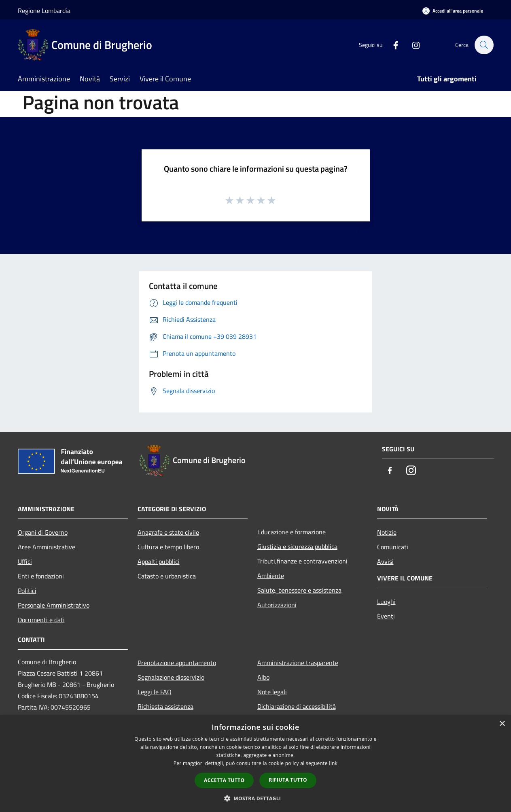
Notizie (387, 532)
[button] (256, 798)
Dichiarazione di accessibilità (297, 706)
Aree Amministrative (47, 547)
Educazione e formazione (292, 532)
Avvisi (385, 561)
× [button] (502, 724)
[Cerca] (484, 45)
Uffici (25, 561)
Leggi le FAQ (155, 692)
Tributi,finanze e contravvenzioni (302, 561)
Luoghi (386, 602)
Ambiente (271, 576)
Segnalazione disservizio (171, 677)
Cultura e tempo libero (168, 547)
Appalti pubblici (159, 561)
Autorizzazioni (277, 605)
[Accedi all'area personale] (453, 11)
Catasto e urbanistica (167, 576)
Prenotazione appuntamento (177, 663)
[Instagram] (412, 45)
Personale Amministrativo (54, 605)
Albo (263, 677)
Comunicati (393, 547)
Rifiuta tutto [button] (288, 780)
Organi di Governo (43, 532)
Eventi (386, 616)
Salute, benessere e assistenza (299, 590)
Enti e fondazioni (41, 576)
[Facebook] (392, 45)
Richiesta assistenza (165, 706)
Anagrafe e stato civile (168, 532)
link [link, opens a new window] (333, 763)
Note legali (272, 692)
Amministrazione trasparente (298, 663)
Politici (27, 591)
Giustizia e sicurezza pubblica (297, 546)
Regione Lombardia (44, 11)
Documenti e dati (41, 620)
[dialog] (255, 764)
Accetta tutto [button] (224, 780)
